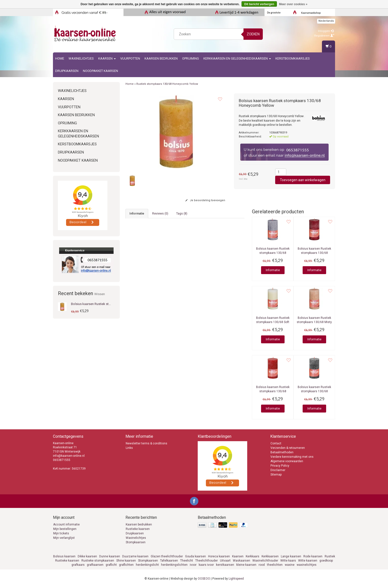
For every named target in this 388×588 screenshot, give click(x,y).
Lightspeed (236, 579)
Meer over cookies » (293, 4)
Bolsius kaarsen (64, 556)
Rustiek (330, 556)
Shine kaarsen (126, 561)
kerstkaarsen (225, 565)
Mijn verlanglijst (64, 538)
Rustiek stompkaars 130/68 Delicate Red (273, 391)
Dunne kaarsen (110, 556)
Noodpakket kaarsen (100, 71)
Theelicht (187, 561)
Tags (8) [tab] (182, 214)
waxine (290, 565)
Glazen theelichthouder (167, 556)
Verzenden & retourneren (288, 448)
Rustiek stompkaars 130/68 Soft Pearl (273, 322)
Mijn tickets (61, 533)
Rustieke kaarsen (138, 529)
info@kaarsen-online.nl (146, 347)
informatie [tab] (137, 214)
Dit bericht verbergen (259, 4)
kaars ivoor (206, 565)
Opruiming (191, 58)
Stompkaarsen (136, 542)
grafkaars (78, 565)
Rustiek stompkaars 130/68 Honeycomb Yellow (167, 84)
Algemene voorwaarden (287, 461)
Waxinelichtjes (81, 58)
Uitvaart (225, 561)
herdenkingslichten (174, 565)
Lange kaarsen (291, 556)
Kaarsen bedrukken (139, 524)
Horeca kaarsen (219, 556)
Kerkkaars (253, 556)
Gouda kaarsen (195, 556)
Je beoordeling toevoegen (205, 200)
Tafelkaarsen (169, 561)
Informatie (273, 270)
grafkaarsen (95, 565)
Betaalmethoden (282, 452)
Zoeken (253, 34)
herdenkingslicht (147, 565)
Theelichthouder (206, 561)
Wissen (100, 294)
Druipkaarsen (67, 71)
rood (262, 565)
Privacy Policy (280, 466)
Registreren (324, 36)
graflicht (111, 565)
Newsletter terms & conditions (146, 443)
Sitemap (276, 475)
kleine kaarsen (246, 565)
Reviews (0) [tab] (160, 214)
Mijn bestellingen (65, 529)
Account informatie (66, 524)
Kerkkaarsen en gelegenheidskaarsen (237, 58)
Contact (276, 443)
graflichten (126, 565)
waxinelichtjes (307, 565)
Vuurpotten (130, 58)
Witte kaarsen (308, 561)
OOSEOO (204, 579)
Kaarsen (107, 58)
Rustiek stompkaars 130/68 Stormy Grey (314, 391)
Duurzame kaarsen (135, 556)
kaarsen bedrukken (161, 58)
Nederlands (326, 21)
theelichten (275, 565)
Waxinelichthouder (265, 561)
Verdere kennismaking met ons (292, 457)
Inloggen (326, 31)
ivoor (193, 565)
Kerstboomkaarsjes (293, 58)
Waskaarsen (242, 561)
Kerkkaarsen (270, 556)
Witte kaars (288, 561)
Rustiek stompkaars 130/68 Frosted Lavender (273, 253)
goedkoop (326, 561)
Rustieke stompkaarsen (98, 561)
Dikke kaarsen (87, 556)
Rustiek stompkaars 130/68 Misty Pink (314, 322)
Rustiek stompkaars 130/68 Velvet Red (314, 253)
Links (129, 448)
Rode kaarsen (313, 556)
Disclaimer (278, 470)
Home (60, 58)
